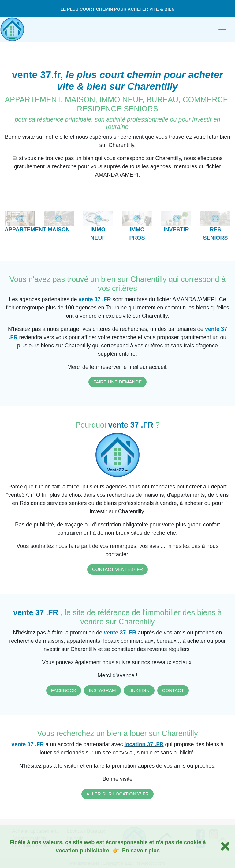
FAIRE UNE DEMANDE (117, 382)
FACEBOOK (64, 690)
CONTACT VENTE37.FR (117, 569)
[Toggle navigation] (222, 29)
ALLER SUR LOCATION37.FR (117, 794)
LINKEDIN (139, 690)
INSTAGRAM (102, 690)
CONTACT (173, 690)
